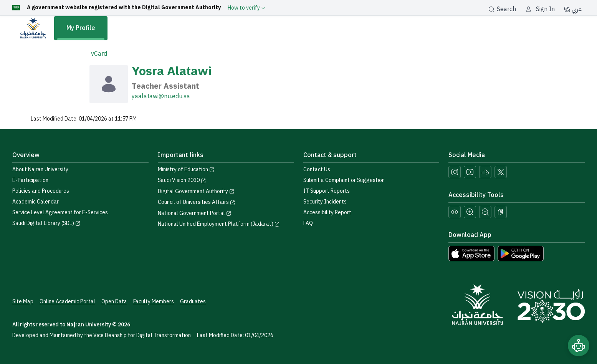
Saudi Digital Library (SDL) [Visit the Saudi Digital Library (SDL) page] (46, 223)
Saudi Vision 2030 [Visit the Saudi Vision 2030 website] (182, 180)
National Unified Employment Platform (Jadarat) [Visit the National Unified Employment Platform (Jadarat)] (219, 224)
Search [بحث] (502, 9)
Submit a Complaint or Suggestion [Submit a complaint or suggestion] (344, 180)
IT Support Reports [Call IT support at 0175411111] (327, 191)
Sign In (545, 9)
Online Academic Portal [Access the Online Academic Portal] (67, 302)
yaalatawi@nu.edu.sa (161, 96)
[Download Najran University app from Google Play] (521, 253)
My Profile (81, 28)
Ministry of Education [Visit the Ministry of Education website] (186, 170)
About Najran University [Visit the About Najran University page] (40, 170)
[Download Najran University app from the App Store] (471, 253)
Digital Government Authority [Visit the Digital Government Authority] (196, 191)
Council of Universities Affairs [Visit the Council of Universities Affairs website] (197, 202)
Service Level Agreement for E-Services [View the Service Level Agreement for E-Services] (60, 213)
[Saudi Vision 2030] (551, 306)
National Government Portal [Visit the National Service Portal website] (195, 213)
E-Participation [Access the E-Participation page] (30, 180)
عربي (573, 9)
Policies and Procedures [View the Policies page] (41, 191)
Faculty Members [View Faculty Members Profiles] (154, 302)
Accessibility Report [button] (327, 213)
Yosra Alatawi (172, 71)
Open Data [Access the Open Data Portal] (114, 302)
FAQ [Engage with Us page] (308, 223)
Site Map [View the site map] (23, 302)
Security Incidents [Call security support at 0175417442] (325, 202)
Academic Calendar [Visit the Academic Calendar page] (36, 202)
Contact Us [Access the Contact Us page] (317, 170)
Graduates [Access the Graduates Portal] (193, 302)
